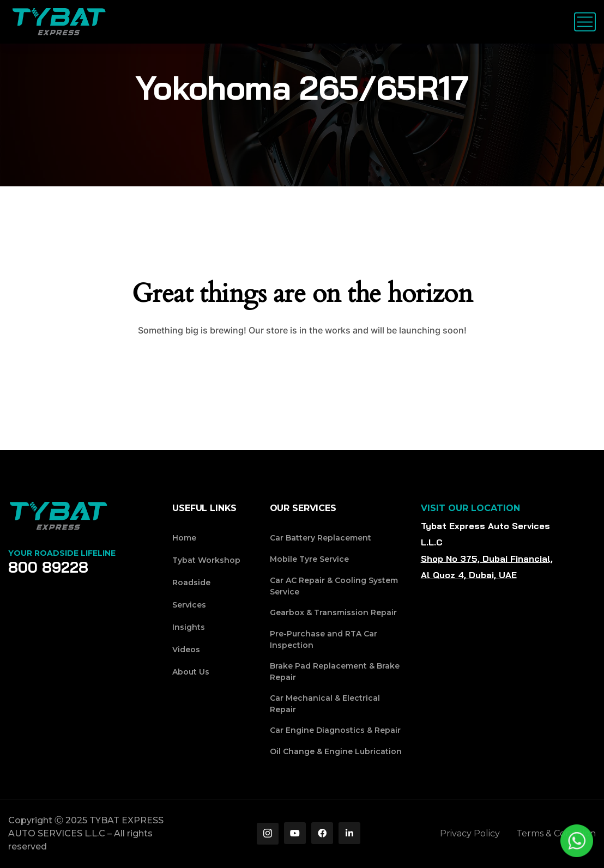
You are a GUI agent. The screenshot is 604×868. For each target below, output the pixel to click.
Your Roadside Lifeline (62, 553)
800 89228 (48, 567)
